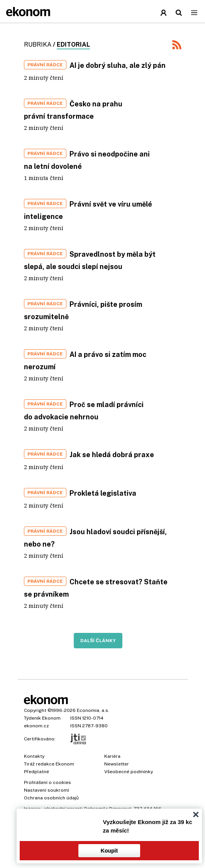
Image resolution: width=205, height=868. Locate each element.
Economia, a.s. (93, 710)
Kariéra (112, 756)
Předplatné (36, 772)
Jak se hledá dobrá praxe (112, 455)
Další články (98, 641)
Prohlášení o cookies (47, 782)
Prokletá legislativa (103, 493)
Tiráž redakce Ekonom (49, 764)
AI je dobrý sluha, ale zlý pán (118, 65)
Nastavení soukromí (47, 790)
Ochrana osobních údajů (51, 798)
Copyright (35, 710)
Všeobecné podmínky (129, 772)
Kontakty (34, 756)
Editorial (73, 45)
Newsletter (117, 764)
